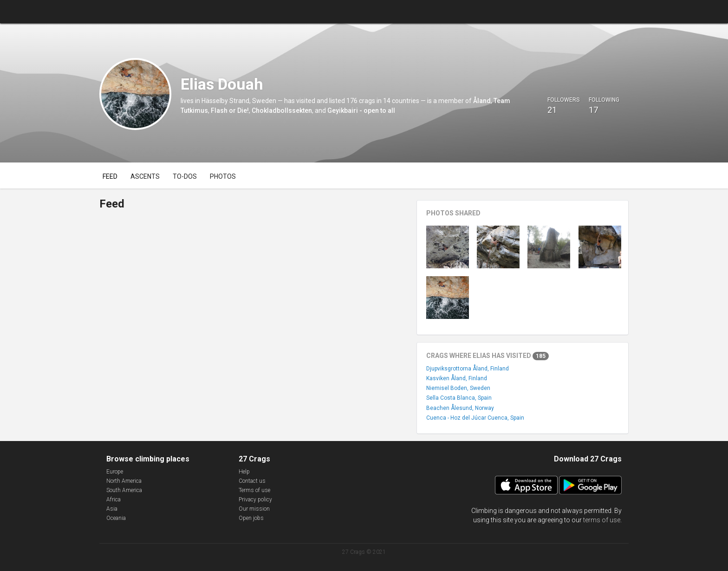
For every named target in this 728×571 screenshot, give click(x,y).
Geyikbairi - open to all (361, 110)
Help (244, 472)
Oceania (116, 518)
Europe (115, 472)
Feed (110, 176)
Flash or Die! (230, 110)
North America (124, 481)
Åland (482, 101)
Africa (114, 500)
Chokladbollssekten (282, 110)
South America (124, 490)
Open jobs (251, 518)
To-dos (185, 176)
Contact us (252, 481)
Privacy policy (255, 500)
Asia (112, 509)
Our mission (254, 509)
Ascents (145, 176)
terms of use (602, 520)
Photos (223, 176)
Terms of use (254, 490)
